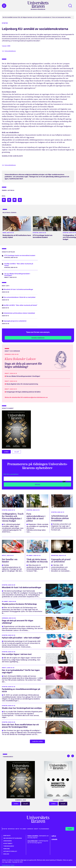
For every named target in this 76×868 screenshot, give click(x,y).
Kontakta (7, 836)
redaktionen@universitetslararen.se (35, 397)
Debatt (7, 277)
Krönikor (8, 354)
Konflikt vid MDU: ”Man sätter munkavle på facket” (19, 264)
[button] (4, 200)
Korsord (7, 849)
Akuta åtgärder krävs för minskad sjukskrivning (22, 384)
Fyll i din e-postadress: (11, 474)
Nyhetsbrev (8, 843)
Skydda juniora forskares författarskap (19, 604)
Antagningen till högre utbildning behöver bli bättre (23, 392)
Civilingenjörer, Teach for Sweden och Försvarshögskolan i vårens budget (13, 517)
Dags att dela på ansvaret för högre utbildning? (23, 365)
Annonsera (8, 841)
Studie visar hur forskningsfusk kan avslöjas (22, 708)
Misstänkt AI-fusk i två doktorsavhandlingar (18, 289)
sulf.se (54, 836)
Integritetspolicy (10, 851)
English (6, 854)
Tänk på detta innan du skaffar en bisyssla (37, 560)
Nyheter (5, 23)
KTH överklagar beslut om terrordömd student (43, 236)
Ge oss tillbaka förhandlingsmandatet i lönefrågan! (17, 274)
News (4, 233)
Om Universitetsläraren (13, 838)
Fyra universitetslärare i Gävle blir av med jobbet (19, 297)
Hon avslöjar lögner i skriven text (17, 654)
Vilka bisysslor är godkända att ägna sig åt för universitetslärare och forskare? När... (37, 568)
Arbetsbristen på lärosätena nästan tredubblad (19, 313)
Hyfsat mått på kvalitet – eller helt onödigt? (21, 638)
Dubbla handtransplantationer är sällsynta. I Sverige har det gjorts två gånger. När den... (12, 568)
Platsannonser (45, 829)
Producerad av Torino (8, 865)
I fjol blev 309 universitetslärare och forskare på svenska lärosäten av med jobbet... (61, 568)
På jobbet (30, 556)
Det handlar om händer (10, 560)
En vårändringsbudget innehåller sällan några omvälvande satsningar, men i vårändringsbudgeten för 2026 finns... (13, 528)
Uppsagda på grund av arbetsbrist (15, 321)
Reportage (55, 556)
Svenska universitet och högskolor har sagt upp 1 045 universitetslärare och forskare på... (61, 527)
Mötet (4, 556)
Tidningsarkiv (9, 846)
